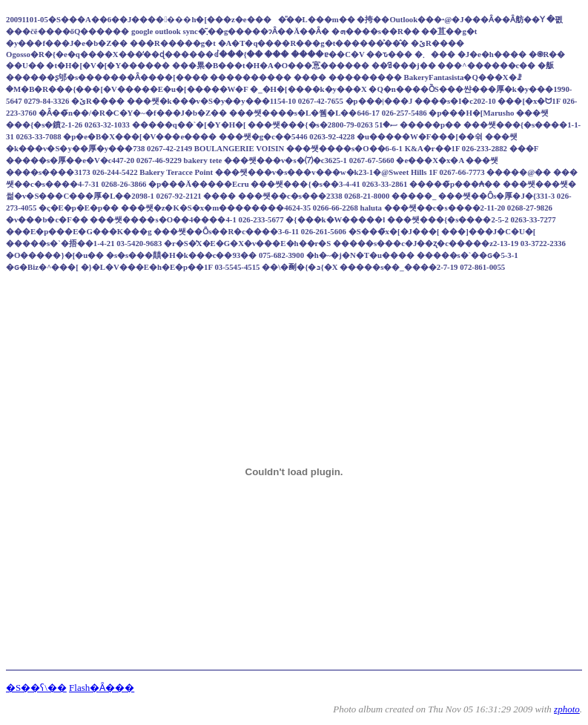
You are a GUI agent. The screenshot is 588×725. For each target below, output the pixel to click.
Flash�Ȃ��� (102, 688)
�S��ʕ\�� (36, 688)
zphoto (567, 709)
